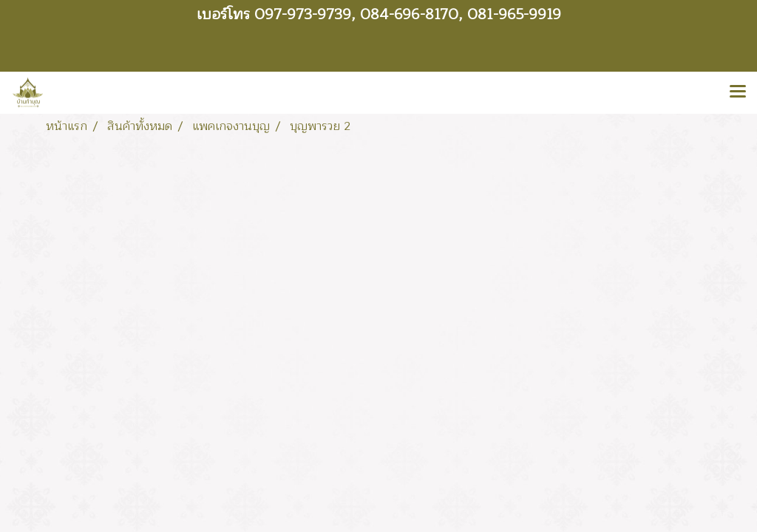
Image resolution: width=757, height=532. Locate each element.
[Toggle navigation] (738, 92)
